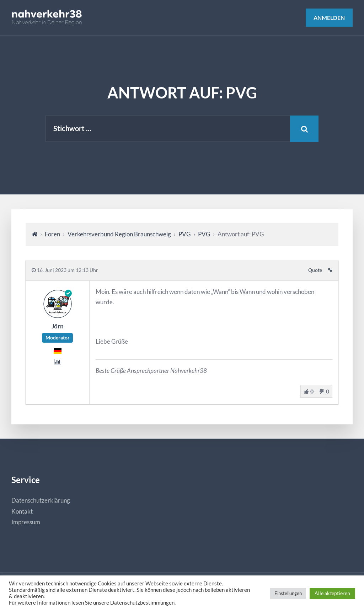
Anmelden (329, 18)
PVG (184, 234)
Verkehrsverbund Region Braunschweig (119, 234)
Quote (315, 270)
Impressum (26, 522)
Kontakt (22, 511)
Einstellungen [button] (288, 593)
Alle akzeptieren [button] (332, 593)
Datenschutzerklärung (41, 500)
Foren (52, 234)
